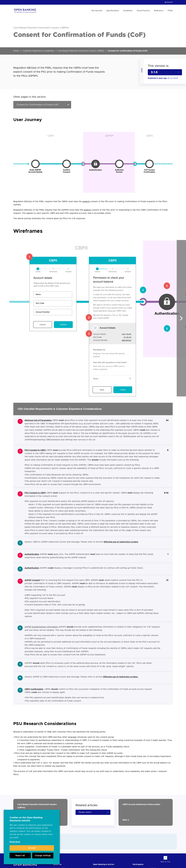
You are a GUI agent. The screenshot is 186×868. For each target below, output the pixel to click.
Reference (159, 11)
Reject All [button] (20, 856)
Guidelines (128, 11)
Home (16, 51)
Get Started (97, 11)
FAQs (170, 11)
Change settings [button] (43, 856)
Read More (15, 842)
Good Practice (143, 11)
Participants (138, 864)
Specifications (113, 11)
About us (57, 864)
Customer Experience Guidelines (38, 51)
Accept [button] (32, 848)
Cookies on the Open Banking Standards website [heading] (26, 819)
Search (169, 2)
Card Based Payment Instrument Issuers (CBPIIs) (81, 51)
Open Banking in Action (104, 864)
